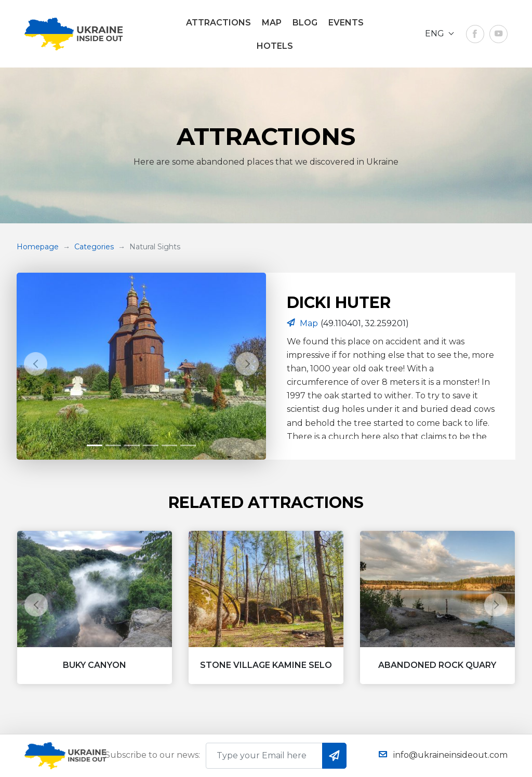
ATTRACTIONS (218, 23)
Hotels (275, 46)
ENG (436, 34)
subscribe (334, 755)
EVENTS (346, 23)
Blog (305, 23)
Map (272, 23)
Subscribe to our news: (152, 755)
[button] (36, 364)
